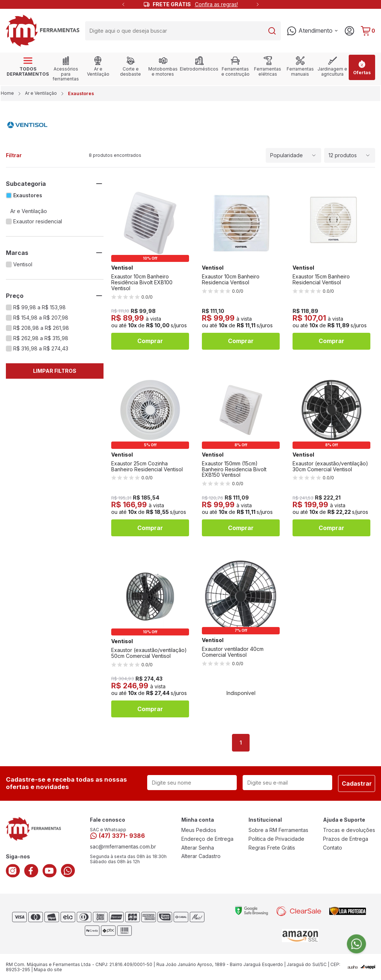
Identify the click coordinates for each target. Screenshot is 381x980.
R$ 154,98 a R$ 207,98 (41, 318)
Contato (333, 848)
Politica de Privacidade (276, 839)
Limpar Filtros (55, 371)
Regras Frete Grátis (272, 848)
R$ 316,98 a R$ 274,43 (41, 349)
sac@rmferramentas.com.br (123, 847)
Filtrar (14, 155)
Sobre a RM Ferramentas (278, 830)
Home (8, 93)
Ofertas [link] (362, 67)
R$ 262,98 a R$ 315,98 (41, 338)
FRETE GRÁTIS (195, 4)
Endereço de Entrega (207, 839)
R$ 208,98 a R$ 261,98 (41, 328)
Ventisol (23, 264)
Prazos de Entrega (346, 839)
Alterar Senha (198, 848)
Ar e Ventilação (41, 93)
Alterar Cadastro (201, 856)
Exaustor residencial (38, 221)
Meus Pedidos (199, 830)
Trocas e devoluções (349, 830)
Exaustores (28, 195)
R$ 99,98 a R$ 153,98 (39, 307)
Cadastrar (357, 783)
